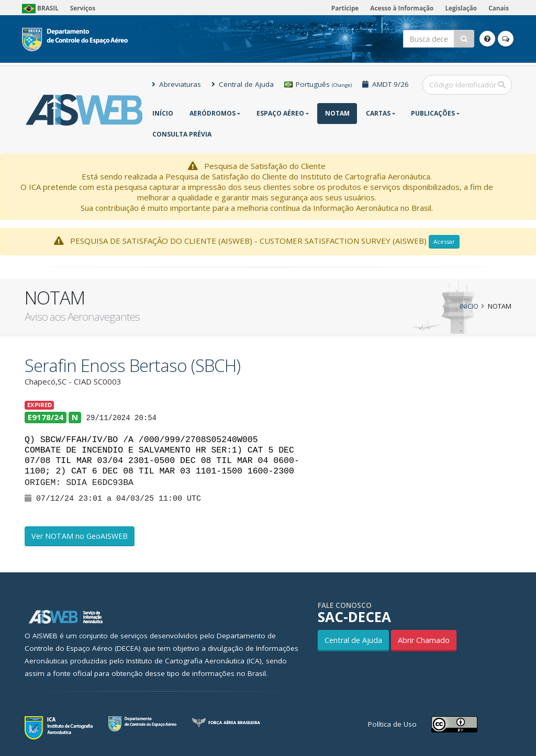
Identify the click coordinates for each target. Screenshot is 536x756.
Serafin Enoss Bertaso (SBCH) (132, 365)
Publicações (433, 113)
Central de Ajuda (243, 84)
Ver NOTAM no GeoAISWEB (80, 536)
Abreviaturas (176, 84)
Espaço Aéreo (280, 113)
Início (163, 113)
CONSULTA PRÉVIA (182, 134)
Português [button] (318, 84)
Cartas (378, 113)
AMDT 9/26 (386, 84)
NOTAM (337, 113)
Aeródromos (213, 113)
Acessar (444, 241)
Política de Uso (392, 724)
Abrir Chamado (424, 640)
